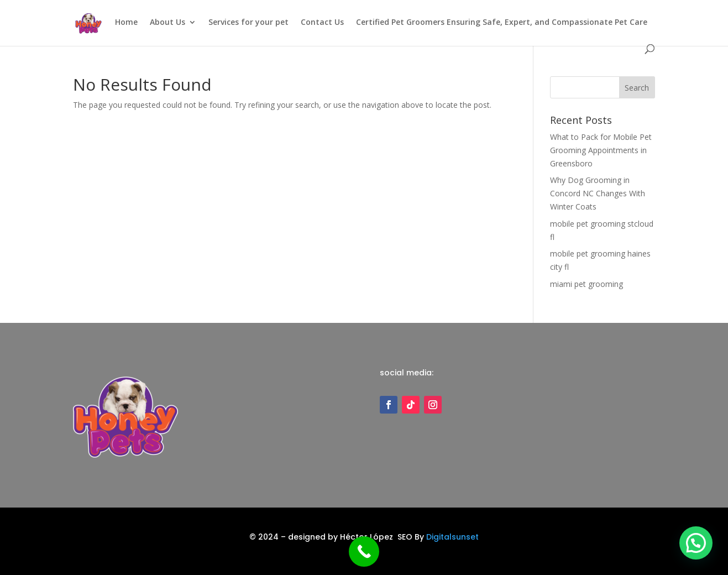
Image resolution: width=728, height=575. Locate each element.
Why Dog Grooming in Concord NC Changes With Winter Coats (598, 193)
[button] (696, 542)
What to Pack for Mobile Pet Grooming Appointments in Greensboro (601, 150)
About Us (167, 23)
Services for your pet (248, 23)
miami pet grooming (586, 284)
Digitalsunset (452, 537)
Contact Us (322, 23)
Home (126, 23)
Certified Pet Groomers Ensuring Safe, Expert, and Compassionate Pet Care (502, 23)
